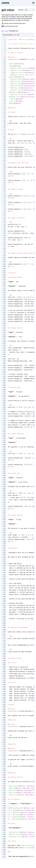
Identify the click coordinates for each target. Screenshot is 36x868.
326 (4, 755)
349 (4, 806)
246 (4, 579)
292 (4, 680)
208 (4, 495)
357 (4, 823)
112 (4, 284)
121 (4, 304)
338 (4, 782)
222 (4, 526)
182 (4, 438)
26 (5, 95)
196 (4, 469)
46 (5, 139)
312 (4, 724)
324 (4, 751)
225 (4, 533)
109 (4, 277)
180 (4, 434)
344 (4, 795)
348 (4, 804)
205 (4, 489)
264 (4, 619)
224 (4, 531)
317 (4, 735)
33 (5, 110)
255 (4, 599)
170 (4, 412)
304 (4, 707)
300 (4, 698)
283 (4, 661)
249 (4, 586)
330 (4, 764)
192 (4, 460)
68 (5, 187)
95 (5, 247)
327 (4, 757)
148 (4, 363)
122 (4, 306)
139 (4, 343)
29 (5, 101)
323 (4, 749)
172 (4, 416)
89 (5, 233)
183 (4, 440)
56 (5, 161)
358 (4, 826)
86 (5, 227)
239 (4, 564)
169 (4, 410)
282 (4, 658)
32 (5, 108)
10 (5, 59)
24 (5, 90)
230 (4, 544)
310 (4, 720)
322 (4, 746)
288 (4, 672)
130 (4, 324)
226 (4, 535)
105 (4, 269)
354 (4, 817)
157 (4, 383)
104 (4, 266)
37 (5, 119)
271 (4, 634)
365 (4, 841)
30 (5, 103)
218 (4, 517)
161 (4, 392)
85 (5, 225)
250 (4, 588)
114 (4, 288)
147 (4, 361)
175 (4, 423)
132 (4, 328)
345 (4, 797)
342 (4, 790)
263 (4, 617)
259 (4, 608)
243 (4, 572)
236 (4, 557)
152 (4, 372)
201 (4, 480)
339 (4, 784)
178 (4, 429)
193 (4, 462)
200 (4, 478)
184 (4, 443)
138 (4, 341)
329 (4, 762)
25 (5, 92)
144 (4, 354)
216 (4, 513)
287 (4, 669)
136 (4, 337)
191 (4, 458)
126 (4, 315)
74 (5, 200)
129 (4, 321)
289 (4, 674)
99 (5, 255)
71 (5, 194)
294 (4, 685)
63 (5, 176)
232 (4, 548)
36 (5, 117)
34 (5, 112)
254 (4, 597)
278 (4, 650)
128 (4, 319)
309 (4, 718)
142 (4, 350)
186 (4, 447)
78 (5, 209)
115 (4, 291)
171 (4, 414)
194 (4, 465)
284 (4, 663)
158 (4, 385)
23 (5, 88)
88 (5, 231)
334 (4, 773)
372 (4, 857)
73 (5, 198)
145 (4, 357)
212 (4, 504)
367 (4, 846)
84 (5, 222)
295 (4, 687)
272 (4, 636)
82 (5, 218)
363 (4, 837)
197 (4, 471)
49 (5, 145)
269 (4, 630)
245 (4, 577)
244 (4, 575)
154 (4, 376)
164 (4, 398)
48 (5, 143)
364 (4, 839)
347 (4, 801)
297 (4, 691)
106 (4, 271)
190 (4, 456)
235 (4, 555)
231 (4, 546)
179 (4, 432)
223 (4, 528)
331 (4, 766)
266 (4, 623)
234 (4, 553)
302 (4, 702)
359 (4, 828)
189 (4, 454)
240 (4, 566)
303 (4, 705)
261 (4, 612)
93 (5, 242)
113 (4, 286)
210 (4, 500)
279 (4, 652)
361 (4, 832)
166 (4, 403)
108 (4, 275)
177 (4, 427)
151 (4, 370)
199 (4, 476)
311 (4, 722)
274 (4, 641)
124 (4, 310)
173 (4, 418)
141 (4, 348)
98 (5, 253)
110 (4, 280)
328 (4, 760)
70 (5, 191)
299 (4, 696)
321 (4, 744)
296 (4, 689)
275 (4, 643)
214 (4, 509)
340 (4, 786)
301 (4, 700)
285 (4, 665)
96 (5, 249)
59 (5, 167)
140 (4, 346)
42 (5, 130)
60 (5, 169)
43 (5, 132)
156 (4, 381)
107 (4, 273)
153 (4, 374)
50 (5, 147)
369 (4, 850)
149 (4, 365)
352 (4, 812)
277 (4, 647)
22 (5, 86)
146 (4, 359)
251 (4, 590)
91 (5, 238)
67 (5, 185)
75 (5, 203)
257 (4, 603)
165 (4, 401)
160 (4, 390)
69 (5, 189)
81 (5, 216)
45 (5, 136)
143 (4, 352)
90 (5, 236)
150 (4, 368)
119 (4, 299)
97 (5, 251)
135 (4, 335)
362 (4, 835)
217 (4, 515)
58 (5, 165)
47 (5, 141)
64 (5, 178)
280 (4, 654)
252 (4, 592)
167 (4, 405)
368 (4, 848)
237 (4, 559)
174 (4, 421)
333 (4, 771)
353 (4, 815)
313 (4, 727)
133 (4, 330)
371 (4, 854)
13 (5, 66)
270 (4, 632)
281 (4, 656)
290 (4, 676)
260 (4, 610)
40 (5, 125)
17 (5, 75)
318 (4, 738)
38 (5, 121)
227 (4, 537)
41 (5, 128)
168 (4, 407)
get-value (5, 31)
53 (5, 154)
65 (5, 180)
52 (5, 152)
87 (5, 229)
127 (4, 317)
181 (4, 436)
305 (4, 709)
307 (4, 713)
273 (4, 639)
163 (4, 396)
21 (5, 84)
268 (4, 628)
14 (5, 68)
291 (4, 678)
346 (4, 799)
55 (5, 158)
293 (4, 683)
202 (4, 482)
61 (5, 172)
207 (4, 493)
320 (4, 742)
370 (4, 852)
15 (5, 70)
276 (4, 645)
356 (4, 821)
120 (4, 302)
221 (4, 524)
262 (4, 614)
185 (4, 445)
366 (4, 843)
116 (4, 293)
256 (4, 601)
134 (4, 332)
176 (4, 425)
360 (4, 830)
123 (4, 308)
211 (4, 502)
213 (4, 506)
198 (4, 473)
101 (4, 260)
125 (4, 313)
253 (4, 594)
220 (4, 522)
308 (4, 716)
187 (4, 449)
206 (4, 491)
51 (5, 150)
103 (4, 264)
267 (4, 625)
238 (4, 561)
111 (4, 282)
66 (5, 183)
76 (5, 205)
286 (4, 667)
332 (4, 768)
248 (4, 583)
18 (5, 77)
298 (4, 694)
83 (5, 220)
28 (5, 99)
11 (5, 62)
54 (5, 156)
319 (4, 740)
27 (5, 97)
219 (4, 520)
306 (4, 711)
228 (4, 539)
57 (5, 163)
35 (5, 114)
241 (4, 568)
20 (5, 81)
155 (4, 379)
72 (5, 196)
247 (4, 581)
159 (4, 387)
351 (4, 810)
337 (4, 779)
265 (4, 621)
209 (4, 498)
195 (4, 467)
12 (5, 64)
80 (5, 214)
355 (4, 819)
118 (4, 297)
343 (4, 793)
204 (4, 487)
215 (4, 511)
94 (5, 244)
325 (4, 753)
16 (5, 73)
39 (5, 123)
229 (4, 542)
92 (5, 240)
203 (4, 484)
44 (5, 134)
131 (4, 326)
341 (4, 788)
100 (4, 258)
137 (4, 339)
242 (4, 570)
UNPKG (5, 3)
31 (5, 106)
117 (4, 295)
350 (4, 808)
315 (4, 731)
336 (4, 777)
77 (5, 207)
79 (5, 211)
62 (5, 174)
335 (4, 775)
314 (4, 729)
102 (4, 262)
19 (5, 79)
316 (4, 733)
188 (4, 451)
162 (4, 394)
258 (4, 605)
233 (4, 550)
